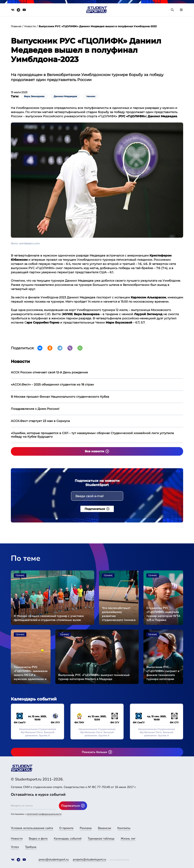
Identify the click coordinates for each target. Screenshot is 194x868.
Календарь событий (68, 839)
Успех (15, 847)
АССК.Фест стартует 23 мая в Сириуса (40, 421)
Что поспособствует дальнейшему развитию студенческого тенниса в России (119, 614)
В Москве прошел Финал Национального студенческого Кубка (60, 397)
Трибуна (31, 847)
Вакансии (105, 828)
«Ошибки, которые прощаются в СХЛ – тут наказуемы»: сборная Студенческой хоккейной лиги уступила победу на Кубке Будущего (92, 435)
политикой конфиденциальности (44, 814)
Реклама (86, 828)
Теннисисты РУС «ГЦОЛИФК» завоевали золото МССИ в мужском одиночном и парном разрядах (31, 673)
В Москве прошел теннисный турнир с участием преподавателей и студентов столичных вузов (49, 618)
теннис (91, 96)
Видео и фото (38, 839)
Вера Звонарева (34, 96)
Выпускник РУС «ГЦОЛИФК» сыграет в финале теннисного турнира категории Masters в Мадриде (163, 673)
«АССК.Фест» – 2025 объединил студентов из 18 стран (52, 384)
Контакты (124, 828)
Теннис (20, 576)
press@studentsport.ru (54, 860)
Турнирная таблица (101, 839)
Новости (30, 26)
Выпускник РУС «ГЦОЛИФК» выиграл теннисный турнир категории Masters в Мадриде (94, 677)
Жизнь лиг (128, 839)
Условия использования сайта (32, 828)
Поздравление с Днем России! (35, 409)
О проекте (66, 828)
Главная (16, 26)
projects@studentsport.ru (89, 860)
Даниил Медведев (65, 96)
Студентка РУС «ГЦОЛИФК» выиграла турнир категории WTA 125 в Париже (163, 614)
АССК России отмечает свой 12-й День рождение (49, 372)
